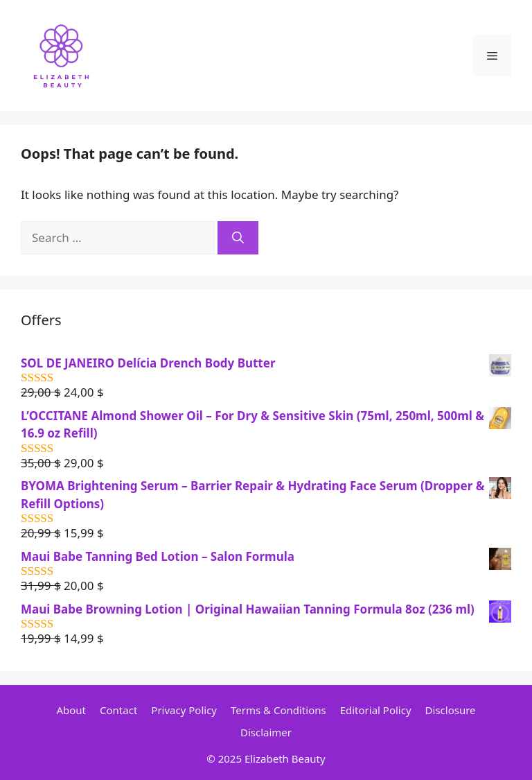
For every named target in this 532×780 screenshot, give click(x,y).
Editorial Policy (376, 710)
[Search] (238, 238)
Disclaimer (266, 732)
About (71, 710)
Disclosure (451, 710)
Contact (118, 710)
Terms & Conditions (278, 710)
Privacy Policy (184, 710)
